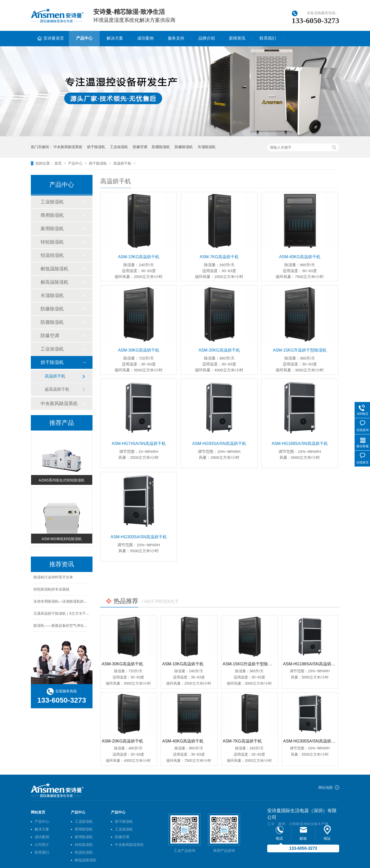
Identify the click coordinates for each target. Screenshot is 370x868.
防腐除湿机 (161, 147)
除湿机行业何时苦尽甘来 (53, 578)
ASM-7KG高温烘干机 (219, 257)
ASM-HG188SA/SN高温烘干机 (300, 444)
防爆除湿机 (184, 147)
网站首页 (38, 812)
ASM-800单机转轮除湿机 (62, 540)
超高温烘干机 (57, 389)
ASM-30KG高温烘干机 (139, 350)
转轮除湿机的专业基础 (51, 590)
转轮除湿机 (52, 242)
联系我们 (268, 38)
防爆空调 (140, 147)
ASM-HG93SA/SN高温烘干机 (219, 444)
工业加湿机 (119, 147)
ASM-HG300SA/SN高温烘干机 (139, 537)
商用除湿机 (52, 215)
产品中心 (84, 38)
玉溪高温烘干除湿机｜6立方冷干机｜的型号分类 (72, 614)
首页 (59, 163)
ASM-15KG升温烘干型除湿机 (300, 350)
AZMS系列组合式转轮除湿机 (62, 481)
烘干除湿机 (96, 147)
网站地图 (326, 788)
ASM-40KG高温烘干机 (300, 257)
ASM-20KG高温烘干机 (219, 350)
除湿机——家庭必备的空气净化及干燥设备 (68, 627)
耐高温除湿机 (54, 282)
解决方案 (115, 38)
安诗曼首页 (54, 38)
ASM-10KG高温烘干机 (139, 257)
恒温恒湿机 (52, 255)
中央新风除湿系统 (68, 147)
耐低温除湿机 (54, 269)
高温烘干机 (122, 163)
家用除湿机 (52, 229)
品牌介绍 (207, 38)
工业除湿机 (52, 202)
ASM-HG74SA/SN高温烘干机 (139, 444)
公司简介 (42, 845)
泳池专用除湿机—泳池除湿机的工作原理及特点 (71, 602)
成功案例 (145, 38)
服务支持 (176, 38)
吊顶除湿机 (207, 147)
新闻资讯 (237, 38)
